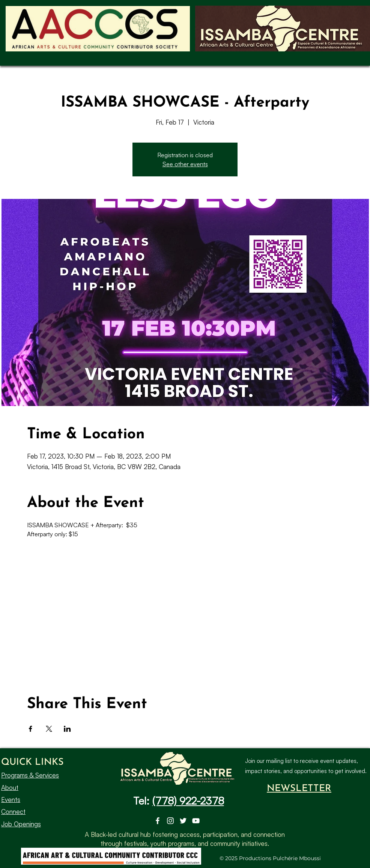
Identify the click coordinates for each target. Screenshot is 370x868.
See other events (185, 164)
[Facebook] (158, 821)
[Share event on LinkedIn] (67, 729)
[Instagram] (170, 821)
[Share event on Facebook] (31, 729)
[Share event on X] (49, 729)
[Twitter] (183, 821)
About (10, 787)
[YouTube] (196, 821)
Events (11, 800)
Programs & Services (30, 775)
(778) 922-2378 (188, 801)
